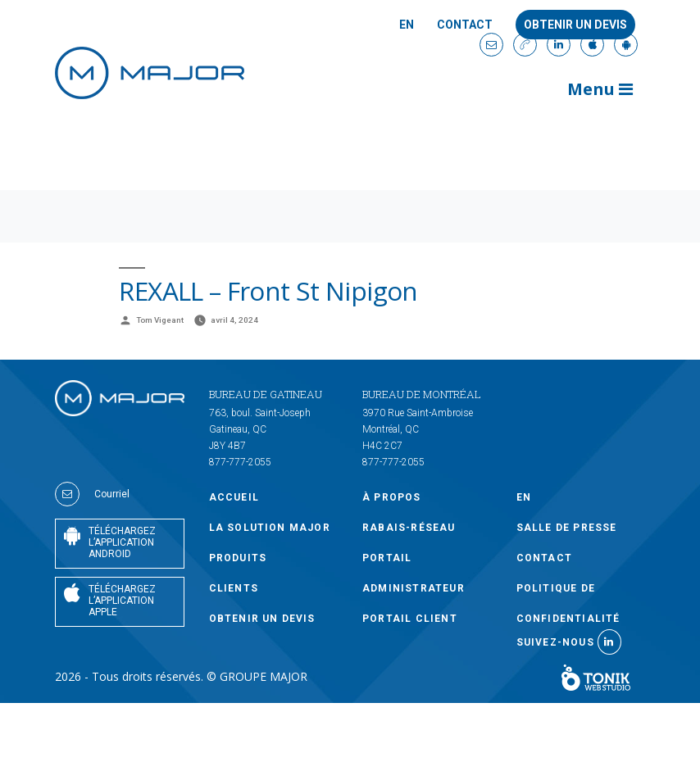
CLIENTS (234, 588)
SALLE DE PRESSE (567, 528)
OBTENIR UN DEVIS (262, 619)
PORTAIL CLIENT (410, 619)
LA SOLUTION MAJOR (270, 528)
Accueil (234, 497)
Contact (465, 25)
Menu (600, 89)
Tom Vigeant (160, 320)
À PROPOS (392, 497)
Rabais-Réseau (409, 528)
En (407, 25)
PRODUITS (238, 558)
